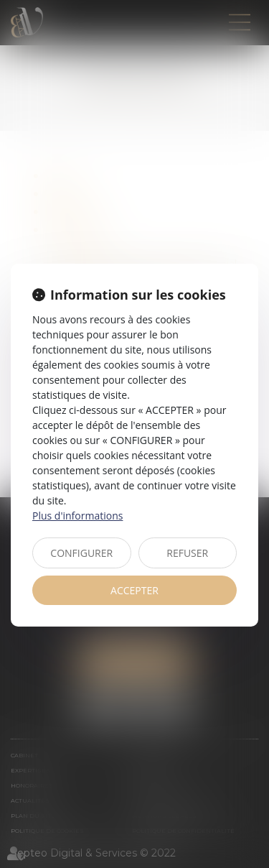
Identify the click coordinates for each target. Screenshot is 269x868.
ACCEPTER (134, 590)
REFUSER (187, 553)
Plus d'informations (77, 516)
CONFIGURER (81, 553)
